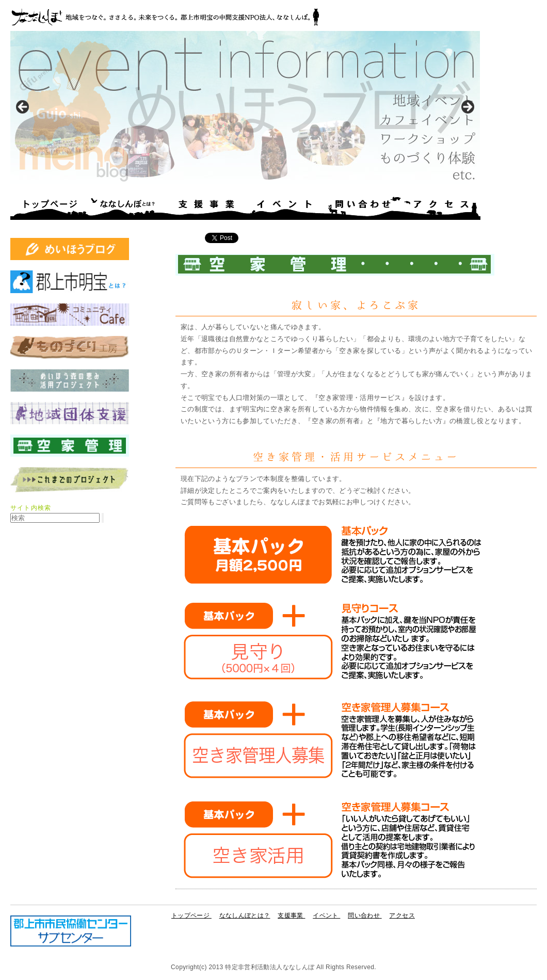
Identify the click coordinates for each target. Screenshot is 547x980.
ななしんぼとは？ (128, 208)
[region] (245, 110)
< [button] (23, 107)
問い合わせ (363, 208)
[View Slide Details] (245, 110)
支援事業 (206, 208)
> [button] (467, 107)
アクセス (442, 208)
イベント (285, 208)
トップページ (50, 208)
